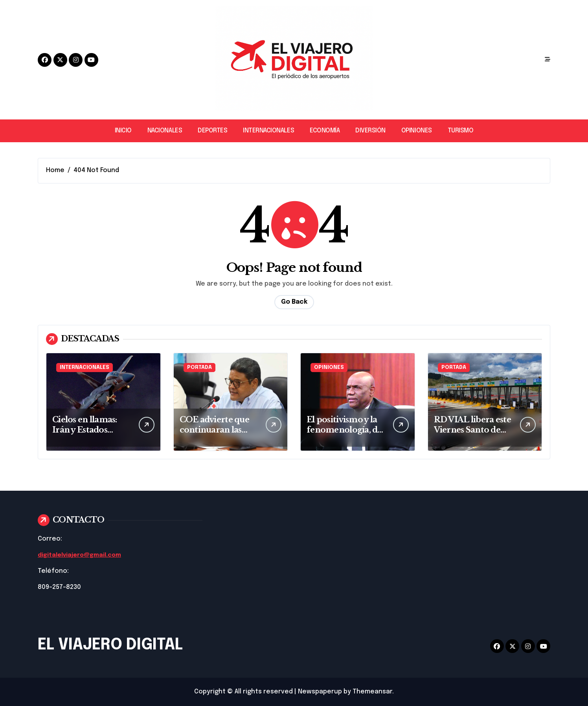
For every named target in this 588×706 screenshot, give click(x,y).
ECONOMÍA (325, 131)
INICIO (123, 131)
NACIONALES (165, 131)
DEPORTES (212, 131)
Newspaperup (320, 692)
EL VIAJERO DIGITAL (110, 645)
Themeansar (372, 692)
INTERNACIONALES (268, 131)
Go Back (294, 302)
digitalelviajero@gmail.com (82, 555)
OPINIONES (417, 131)
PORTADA (199, 368)
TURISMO (461, 131)
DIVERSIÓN (370, 131)
